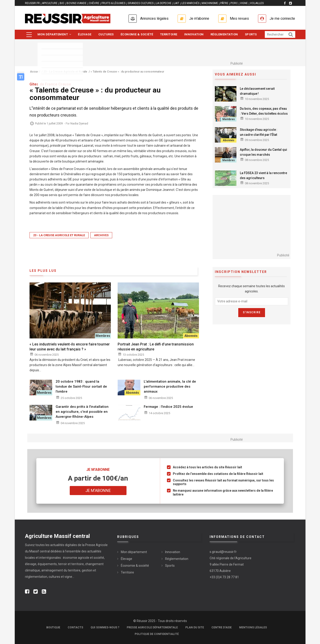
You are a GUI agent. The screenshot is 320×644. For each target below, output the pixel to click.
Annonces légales (154, 18)
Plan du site (195, 627)
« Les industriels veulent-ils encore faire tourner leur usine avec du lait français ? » (70, 347)
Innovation (194, 34)
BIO (62, 3)
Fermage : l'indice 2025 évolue (168, 407)
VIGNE (244, 3)
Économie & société (137, 34)
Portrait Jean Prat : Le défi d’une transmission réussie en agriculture (156, 347)
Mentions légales (253, 627)
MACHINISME (210, 3)
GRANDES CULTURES (141, 3)
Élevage (85, 34)
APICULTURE (50, 3)
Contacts (75, 627)
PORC (234, 3)
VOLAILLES (257, 3)
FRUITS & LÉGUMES (113, 3)
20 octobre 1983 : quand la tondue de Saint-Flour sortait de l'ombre (81, 386)
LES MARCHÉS (190, 3)
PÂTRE (224, 3)
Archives (101, 235)
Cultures (106, 34)
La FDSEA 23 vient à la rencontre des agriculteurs (263, 175)
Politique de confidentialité (157, 634)
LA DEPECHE (164, 3)
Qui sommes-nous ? (105, 627)
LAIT (176, 3)
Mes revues (239, 18)
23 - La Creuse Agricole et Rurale (59, 235)
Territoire (169, 34)
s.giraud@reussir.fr (223, 552)
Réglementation (224, 34)
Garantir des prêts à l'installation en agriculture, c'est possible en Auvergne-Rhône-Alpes (82, 412)
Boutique (53, 627)
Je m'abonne (199, 18)
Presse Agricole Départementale (152, 627)
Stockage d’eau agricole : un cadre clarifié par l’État (259, 132)
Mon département (54, 34)
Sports (251, 34)
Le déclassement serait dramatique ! (257, 91)
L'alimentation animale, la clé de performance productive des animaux (170, 386)
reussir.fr (32, 3)
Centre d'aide (222, 627)
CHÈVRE (94, 3)
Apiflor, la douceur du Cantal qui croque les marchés (263, 152)
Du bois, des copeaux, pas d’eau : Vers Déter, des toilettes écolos (264, 111)
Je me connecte (282, 18)
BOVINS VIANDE (77, 3)
